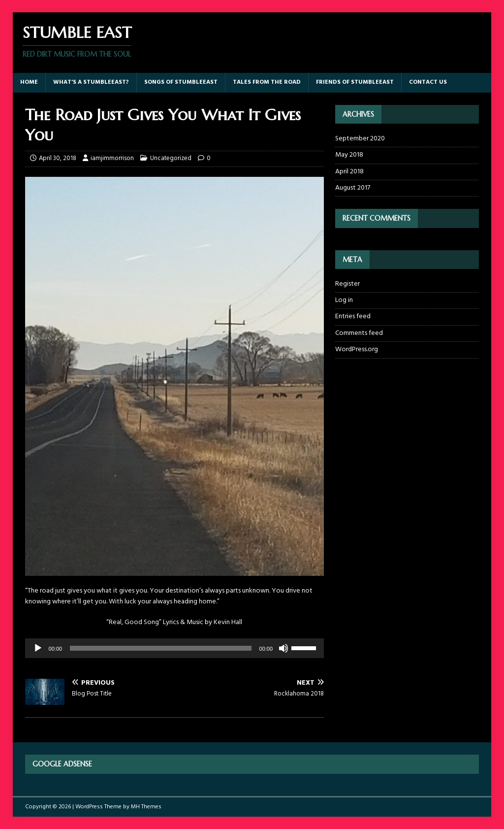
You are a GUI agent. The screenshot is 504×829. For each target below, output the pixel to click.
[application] (174, 648)
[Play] (38, 648)
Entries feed (353, 316)
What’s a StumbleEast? (91, 82)
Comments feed (359, 333)
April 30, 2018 (58, 158)
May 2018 (349, 155)
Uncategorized (171, 158)
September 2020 (360, 139)
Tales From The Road (267, 82)
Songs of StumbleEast (181, 82)
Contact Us (428, 82)
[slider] (160, 648)
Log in (344, 300)
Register (347, 284)
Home (29, 82)
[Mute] (283, 648)
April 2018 (349, 172)
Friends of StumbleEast (355, 82)
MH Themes (146, 807)
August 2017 (353, 188)
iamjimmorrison (112, 158)
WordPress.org (357, 349)
